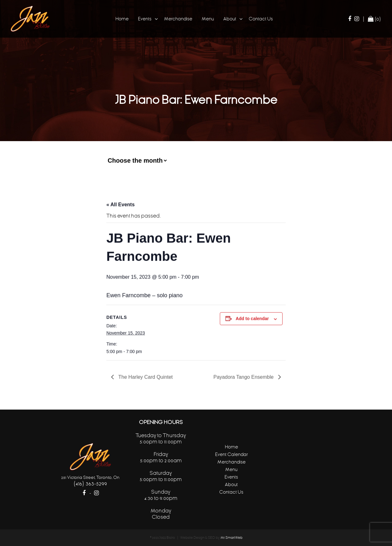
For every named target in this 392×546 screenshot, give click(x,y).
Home (122, 19)
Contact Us (261, 19)
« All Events (120, 204)
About (230, 19)
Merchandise (178, 19)
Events (145, 19)
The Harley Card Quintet (145, 376)
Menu (208, 19)
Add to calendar (252, 318)
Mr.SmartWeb (231, 538)
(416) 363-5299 (90, 483)
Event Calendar (231, 454)
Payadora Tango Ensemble (244, 376)
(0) (374, 19)
